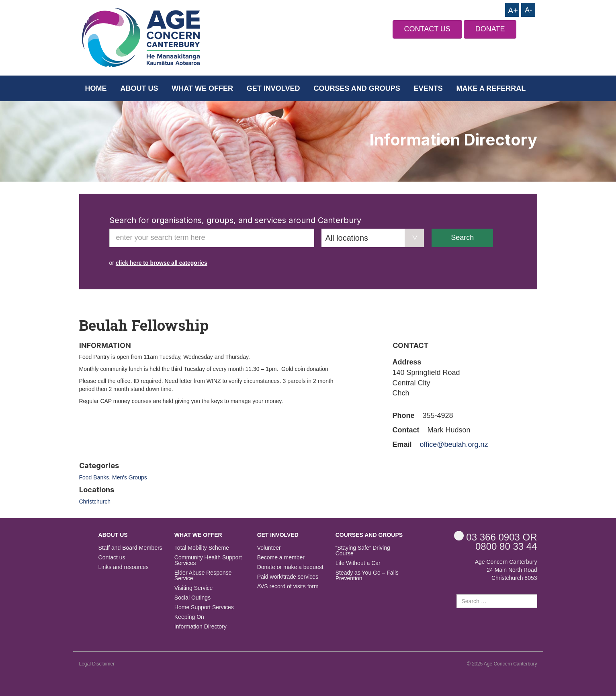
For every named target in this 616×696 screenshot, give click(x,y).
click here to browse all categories (162, 263)
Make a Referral (491, 88)
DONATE (490, 29)
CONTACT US (427, 29)
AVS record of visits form (288, 586)
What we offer (202, 88)
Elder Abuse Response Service (203, 576)
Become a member (281, 558)
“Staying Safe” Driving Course (363, 551)
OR (496, 537)
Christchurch (95, 502)
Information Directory (201, 627)
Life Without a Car (358, 563)
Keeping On (189, 617)
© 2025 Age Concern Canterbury (502, 664)
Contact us (112, 558)
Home (96, 88)
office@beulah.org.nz (454, 444)
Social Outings (192, 598)
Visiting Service (193, 588)
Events (428, 88)
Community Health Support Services (208, 560)
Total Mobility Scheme (202, 548)
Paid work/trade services (288, 577)
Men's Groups (130, 477)
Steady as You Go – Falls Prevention (367, 576)
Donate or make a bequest (290, 567)
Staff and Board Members (130, 548)
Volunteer (269, 548)
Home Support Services (204, 607)
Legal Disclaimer (97, 664)
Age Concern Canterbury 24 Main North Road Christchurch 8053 (506, 570)
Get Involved (273, 88)
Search (462, 237)
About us (139, 88)
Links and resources (124, 567)
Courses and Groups (357, 88)
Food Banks (94, 477)
